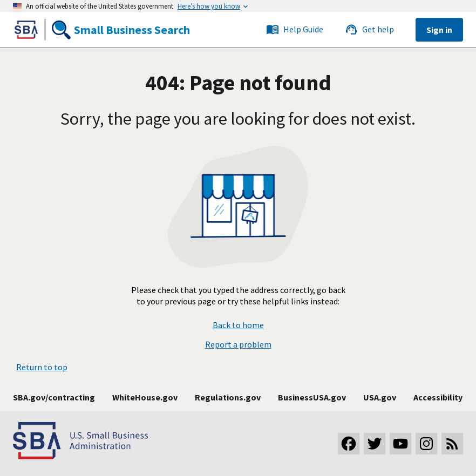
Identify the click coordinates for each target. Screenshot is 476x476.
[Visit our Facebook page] (349, 444)
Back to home (238, 325)
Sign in (439, 30)
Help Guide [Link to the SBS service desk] (295, 30)
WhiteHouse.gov (145, 397)
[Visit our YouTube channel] (400, 444)
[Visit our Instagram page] (426, 444)
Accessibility (438, 397)
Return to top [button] (42, 367)
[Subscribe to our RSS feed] (452, 444)
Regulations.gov (228, 397)
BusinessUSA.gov (312, 397)
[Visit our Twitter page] (375, 444)
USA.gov (380, 397)
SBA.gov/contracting (54, 397)
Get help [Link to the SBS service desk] (369, 30)
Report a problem (238, 344)
